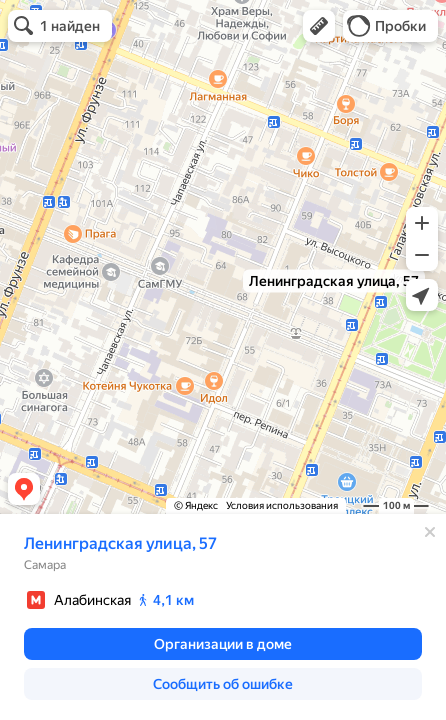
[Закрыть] (430, 532)
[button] (319, 26)
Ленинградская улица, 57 (120, 543)
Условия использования (282, 505)
